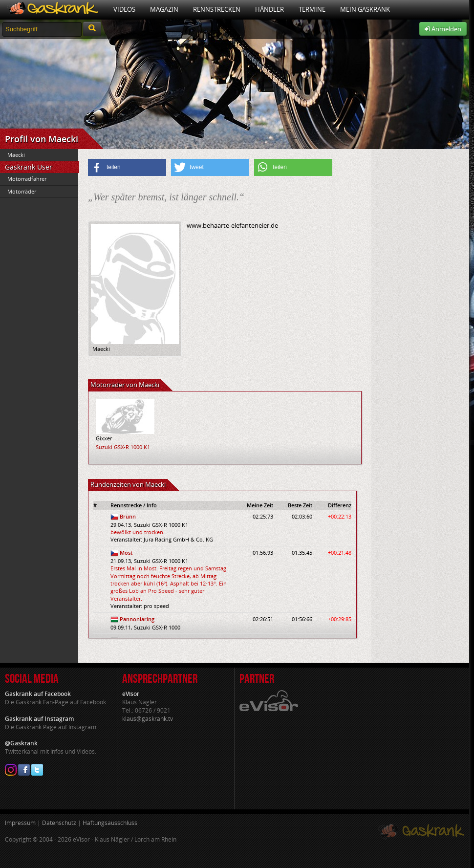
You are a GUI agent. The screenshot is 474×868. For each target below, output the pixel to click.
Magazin (164, 9)
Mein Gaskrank (365, 9)
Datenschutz (59, 823)
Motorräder (22, 191)
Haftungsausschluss (110, 823)
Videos (124, 9)
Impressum (20, 823)
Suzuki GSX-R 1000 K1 (123, 447)
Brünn (128, 516)
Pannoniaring (137, 619)
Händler (269, 9)
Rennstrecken (217, 9)
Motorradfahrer (27, 179)
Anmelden (443, 29)
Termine (312, 9)
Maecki (16, 155)
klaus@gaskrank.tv (148, 719)
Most (126, 553)
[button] (127, 167)
